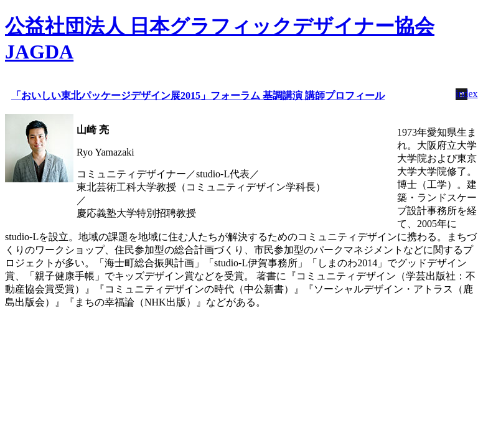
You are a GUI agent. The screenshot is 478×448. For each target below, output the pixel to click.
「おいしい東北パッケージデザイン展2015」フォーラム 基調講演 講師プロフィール (198, 96)
